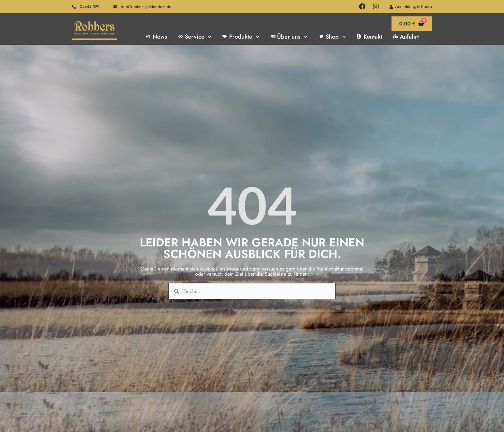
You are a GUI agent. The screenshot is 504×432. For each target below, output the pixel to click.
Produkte (241, 37)
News (157, 37)
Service (195, 37)
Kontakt (369, 37)
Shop (332, 37)
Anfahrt (406, 37)
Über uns (289, 37)
